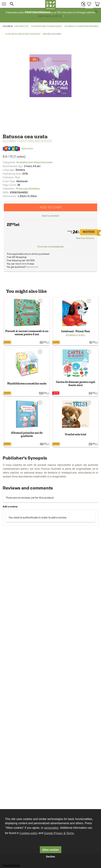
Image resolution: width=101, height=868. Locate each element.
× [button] (96, 11)
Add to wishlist (51, 216)
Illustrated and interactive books (23, 34)
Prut (17, 177)
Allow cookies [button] (51, 850)
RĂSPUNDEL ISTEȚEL (50, 16)
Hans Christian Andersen (30, 141)
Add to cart (51, 207)
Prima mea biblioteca (28, 189)
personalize (51, 828)
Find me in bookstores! (51, 247)
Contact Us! (32, 267)
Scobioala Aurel (76, 335)
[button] (27, 4)
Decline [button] (50, 857)
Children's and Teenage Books (46, 26)
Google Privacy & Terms (59, 833)
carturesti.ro (21, 26)
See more (18, 148)
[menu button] (4, 4)
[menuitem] (82, 4)
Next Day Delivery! (85, 238)
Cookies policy (29, 833)
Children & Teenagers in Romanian (81, 26)
